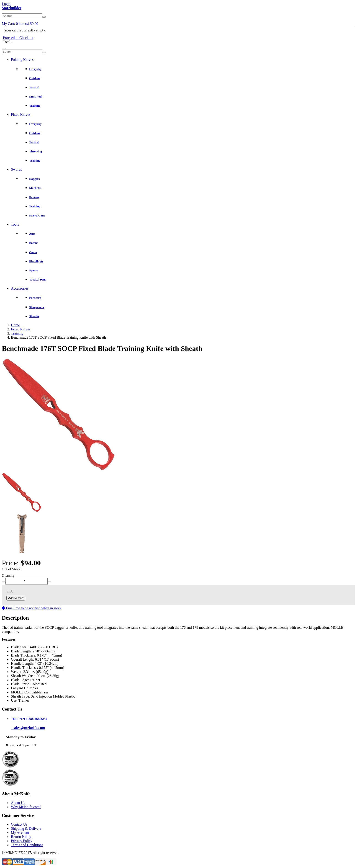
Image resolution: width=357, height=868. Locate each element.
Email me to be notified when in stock (32, 608)
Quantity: (9, 576)
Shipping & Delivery (26, 828)
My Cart (20, 24)
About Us (18, 803)
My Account (20, 833)
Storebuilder (12, 8)
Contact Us (19, 824)
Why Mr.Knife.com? (26, 807)
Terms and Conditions (27, 845)
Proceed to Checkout (18, 38)
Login (6, 4)
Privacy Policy (22, 841)
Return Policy (21, 837)
